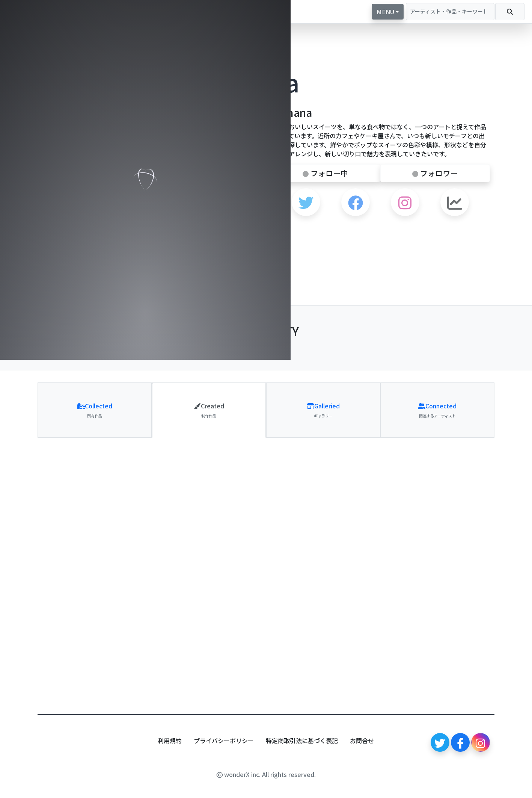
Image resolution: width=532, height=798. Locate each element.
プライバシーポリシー (224, 741)
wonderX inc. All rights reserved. (266, 774)
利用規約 (170, 741)
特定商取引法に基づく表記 (302, 741)
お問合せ (362, 741)
